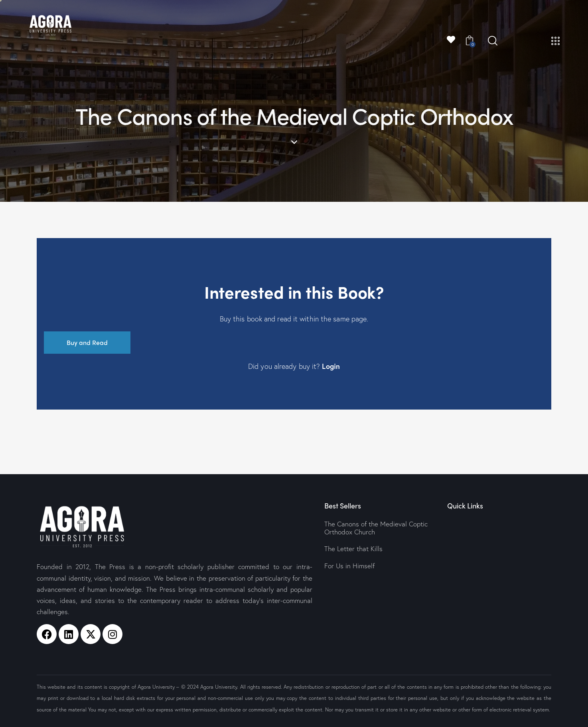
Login (331, 366)
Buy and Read (87, 342)
